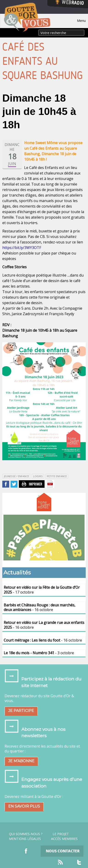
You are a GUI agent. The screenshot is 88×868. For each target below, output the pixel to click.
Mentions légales (25, 839)
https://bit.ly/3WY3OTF (22, 248)
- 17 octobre (42, 590)
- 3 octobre (39, 653)
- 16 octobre (40, 607)
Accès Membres (64, 839)
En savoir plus (24, 806)
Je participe (21, 711)
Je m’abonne (21, 761)
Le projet (61, 834)
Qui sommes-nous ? (26, 834)
